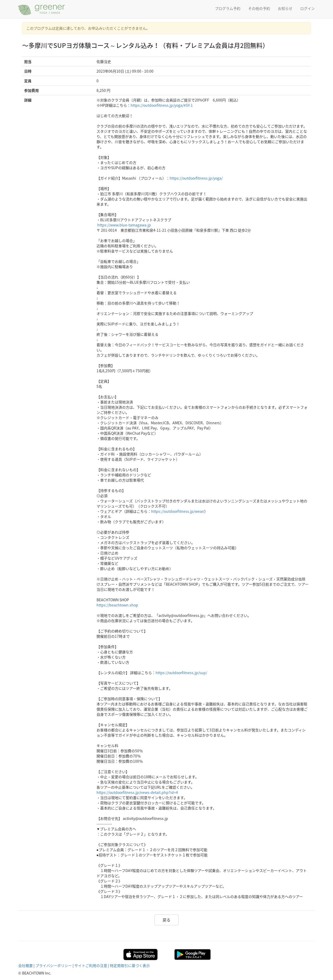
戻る (166, 920)
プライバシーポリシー (54, 965)
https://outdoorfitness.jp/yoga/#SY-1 (162, 105)
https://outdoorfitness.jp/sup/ (181, 673)
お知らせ (285, 8)
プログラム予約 (228, 8)
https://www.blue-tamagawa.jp (124, 225)
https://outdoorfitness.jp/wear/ (178, 511)
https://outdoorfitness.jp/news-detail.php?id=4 (137, 792)
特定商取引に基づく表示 (130, 965)
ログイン (308, 8)
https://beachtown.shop (117, 605)
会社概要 (25, 965)
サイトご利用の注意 (91, 965)
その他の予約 (259, 8)
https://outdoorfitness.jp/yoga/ (196, 178)
